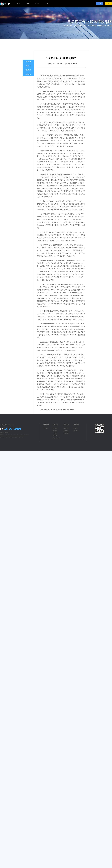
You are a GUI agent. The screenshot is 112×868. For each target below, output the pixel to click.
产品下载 (55, 436)
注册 (108, 4)
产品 (28, 4)
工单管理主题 (56, 438)
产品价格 (55, 433)
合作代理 (66, 428)
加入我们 (76, 431)
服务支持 (66, 431)
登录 (100, 4)
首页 (19, 4)
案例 (47, 4)
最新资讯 (28, 62)
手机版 (37, 4)
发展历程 (76, 428)
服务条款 (28, 74)
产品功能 (55, 428)
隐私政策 (28, 70)
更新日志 (28, 66)
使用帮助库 (67, 433)
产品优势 (55, 431)
